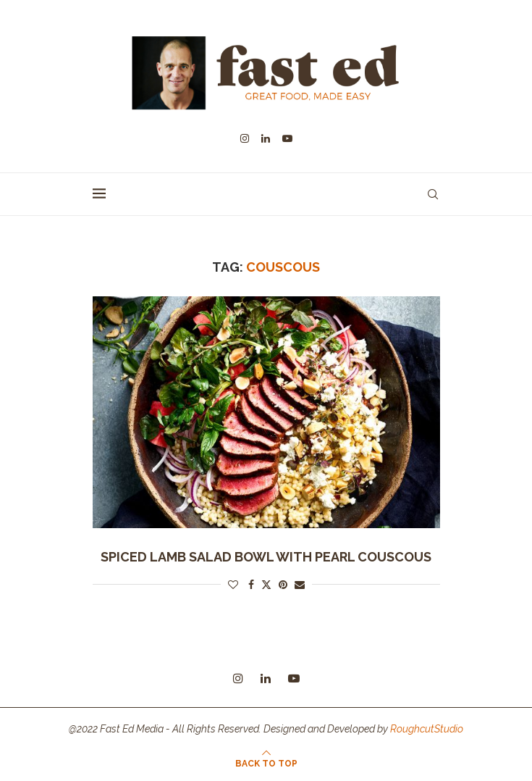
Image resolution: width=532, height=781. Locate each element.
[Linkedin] (266, 138)
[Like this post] (233, 585)
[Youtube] (287, 138)
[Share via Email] (300, 585)
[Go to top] (266, 763)
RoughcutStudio (427, 729)
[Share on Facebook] (251, 585)
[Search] (433, 194)
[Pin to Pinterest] (283, 585)
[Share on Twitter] (266, 584)
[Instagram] (245, 138)
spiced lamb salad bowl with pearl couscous (266, 557)
